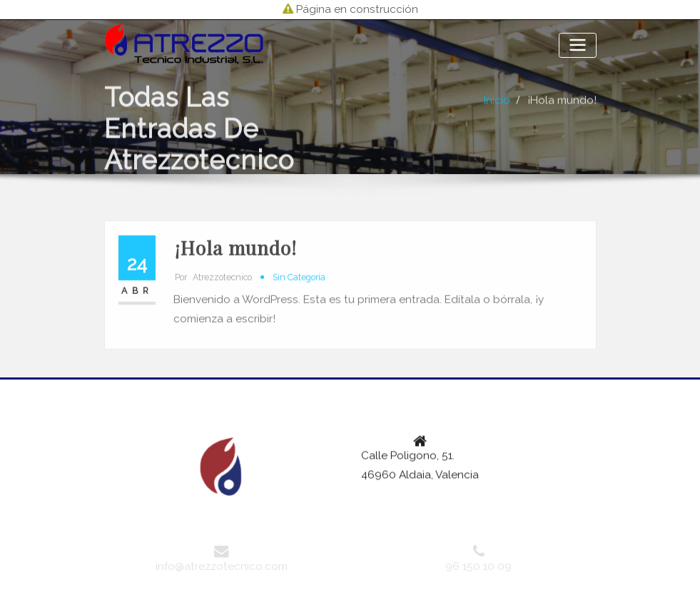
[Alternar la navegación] (577, 45)
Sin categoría (299, 293)
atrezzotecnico (213, 293)
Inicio (497, 112)
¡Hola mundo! (562, 112)
